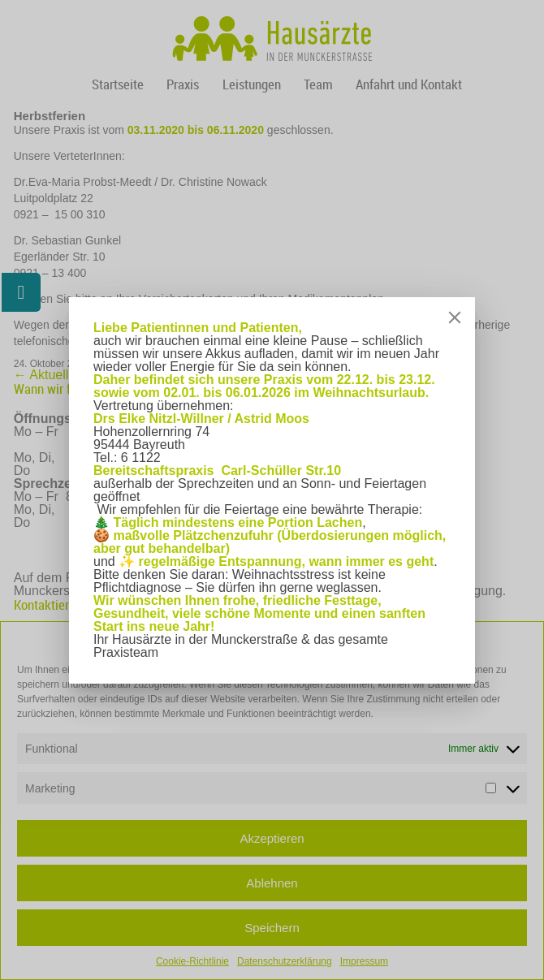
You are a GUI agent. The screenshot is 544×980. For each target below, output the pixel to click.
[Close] (455, 317)
